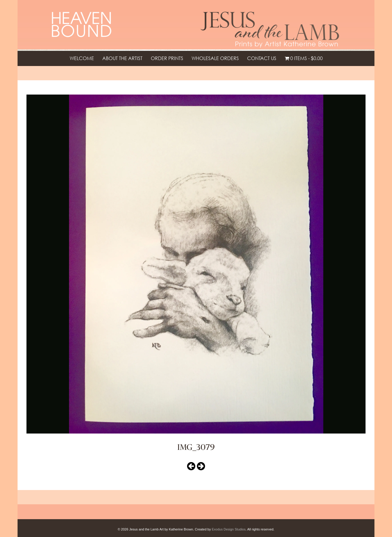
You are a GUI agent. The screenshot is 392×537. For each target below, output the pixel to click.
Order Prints (167, 58)
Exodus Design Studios (229, 529)
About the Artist (122, 58)
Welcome (82, 58)
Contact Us (262, 58)
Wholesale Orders (215, 58)
